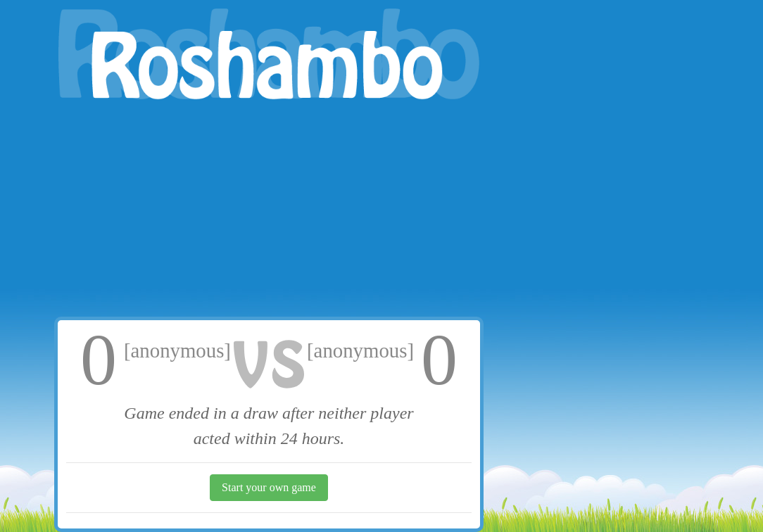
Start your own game (269, 487)
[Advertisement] (269, 211)
